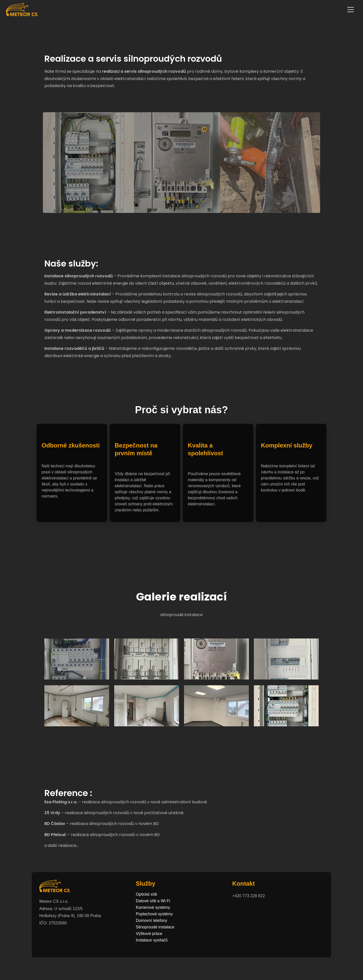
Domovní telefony (152, 921)
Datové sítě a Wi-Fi (153, 901)
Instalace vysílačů (152, 940)
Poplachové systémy (154, 914)
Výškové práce (149, 934)
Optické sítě (146, 894)
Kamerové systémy (153, 908)
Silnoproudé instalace (155, 927)
